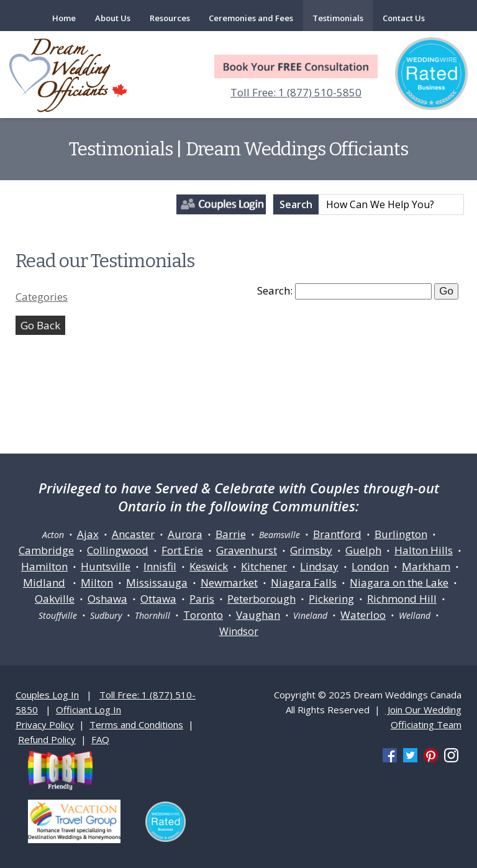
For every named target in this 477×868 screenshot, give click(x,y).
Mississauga (157, 582)
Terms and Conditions (136, 724)
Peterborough (261, 599)
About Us (113, 18)
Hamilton (44, 566)
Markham (426, 566)
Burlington (401, 534)
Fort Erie (182, 550)
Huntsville (106, 566)
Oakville (55, 599)
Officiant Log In (89, 710)
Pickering (331, 599)
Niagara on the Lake (399, 582)
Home (64, 18)
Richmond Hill (402, 599)
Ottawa (158, 599)
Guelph (363, 550)
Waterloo (363, 615)
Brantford (337, 534)
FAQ (100, 739)
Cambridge (46, 550)
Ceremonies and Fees (251, 18)
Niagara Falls (304, 582)
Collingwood (118, 550)
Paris (202, 599)
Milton (97, 582)
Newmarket (229, 582)
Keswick (209, 566)
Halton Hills (424, 550)
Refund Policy (47, 739)
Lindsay (319, 566)
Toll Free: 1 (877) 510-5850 (296, 92)
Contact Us (404, 18)
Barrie (231, 534)
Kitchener (264, 566)
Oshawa (107, 599)
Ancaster (133, 534)
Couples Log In (47, 695)
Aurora (185, 534)
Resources (170, 18)
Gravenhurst (247, 550)
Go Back (40, 325)
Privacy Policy (45, 724)
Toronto (203, 615)
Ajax (88, 534)
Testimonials (338, 18)
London (370, 566)
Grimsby (311, 550)
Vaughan (258, 615)
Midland (44, 582)
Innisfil (160, 566)
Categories (42, 297)
